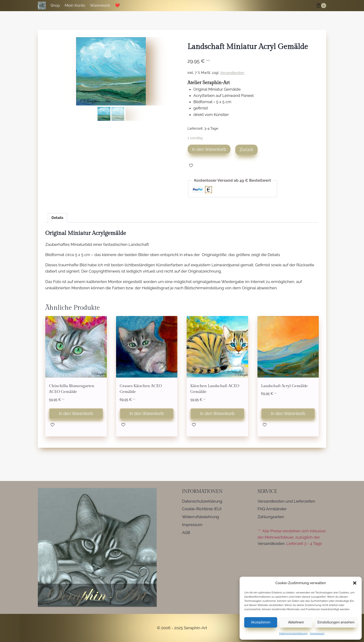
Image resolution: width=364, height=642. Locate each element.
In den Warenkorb (209, 149)
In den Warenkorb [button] (76, 413)
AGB (186, 533)
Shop (55, 5)
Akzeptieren (261, 622)
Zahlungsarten (271, 517)
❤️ (117, 5)
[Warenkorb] (321, 6)
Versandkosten (232, 73)
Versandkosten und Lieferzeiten (286, 501)
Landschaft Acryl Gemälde (285, 386)
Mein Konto (75, 5)
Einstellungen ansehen (336, 622)
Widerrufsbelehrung (200, 517)
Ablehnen (296, 622)
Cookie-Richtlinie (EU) (202, 509)
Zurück (246, 150)
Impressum (317, 633)
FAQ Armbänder (272, 509)
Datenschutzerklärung (293, 633)
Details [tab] (57, 218)
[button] (355, 583)
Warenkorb (100, 5)
